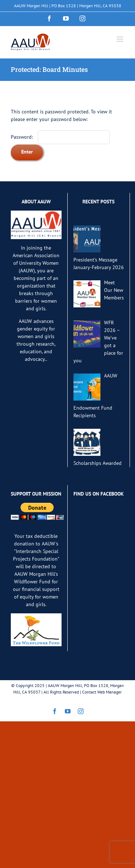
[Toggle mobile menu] (120, 39)
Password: (60, 137)
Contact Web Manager (102, 692)
